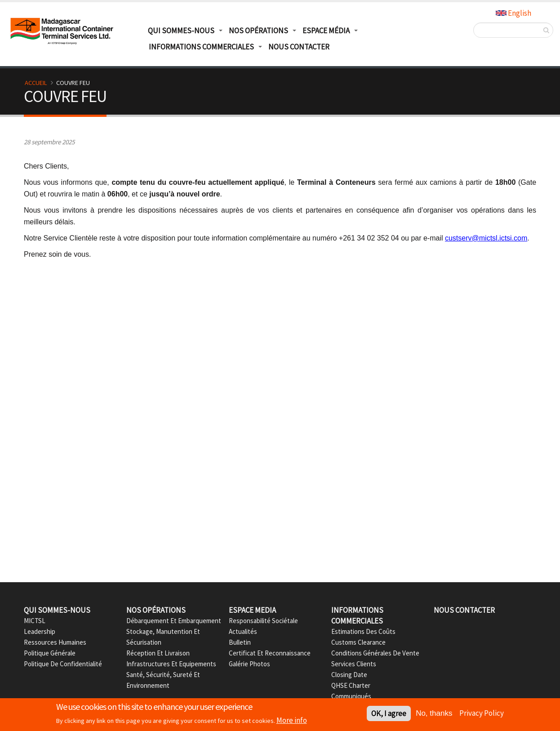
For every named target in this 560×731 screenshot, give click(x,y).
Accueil (36, 83)
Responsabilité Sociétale (263, 621)
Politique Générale (50, 653)
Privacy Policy (482, 713)
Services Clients (354, 664)
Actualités (243, 631)
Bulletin (240, 642)
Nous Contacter (299, 47)
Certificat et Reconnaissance (270, 653)
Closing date (349, 675)
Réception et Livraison (158, 653)
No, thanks (434, 714)
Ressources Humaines (55, 642)
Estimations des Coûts (363, 631)
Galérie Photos (249, 664)
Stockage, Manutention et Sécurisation (163, 637)
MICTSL (35, 621)
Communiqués (351, 696)
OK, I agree (389, 714)
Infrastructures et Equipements (171, 664)
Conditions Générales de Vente (375, 653)
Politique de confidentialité (63, 664)
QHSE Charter (351, 685)
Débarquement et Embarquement (174, 621)
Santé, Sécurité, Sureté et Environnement (163, 680)
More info (292, 721)
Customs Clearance (358, 642)
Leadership (40, 631)
